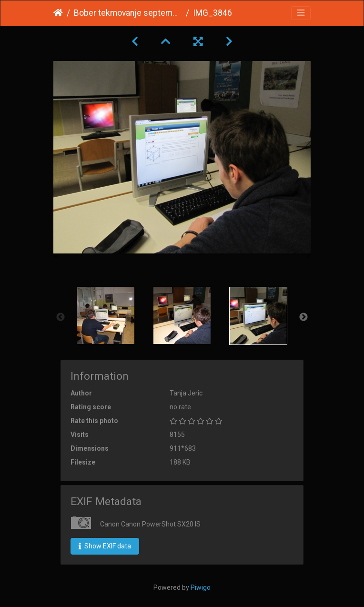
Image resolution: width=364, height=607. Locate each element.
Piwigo (201, 587)
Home (58, 13)
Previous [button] (61, 317)
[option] (106, 315)
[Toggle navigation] (301, 13)
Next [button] (303, 317)
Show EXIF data (105, 546)
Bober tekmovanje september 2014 (128, 13)
